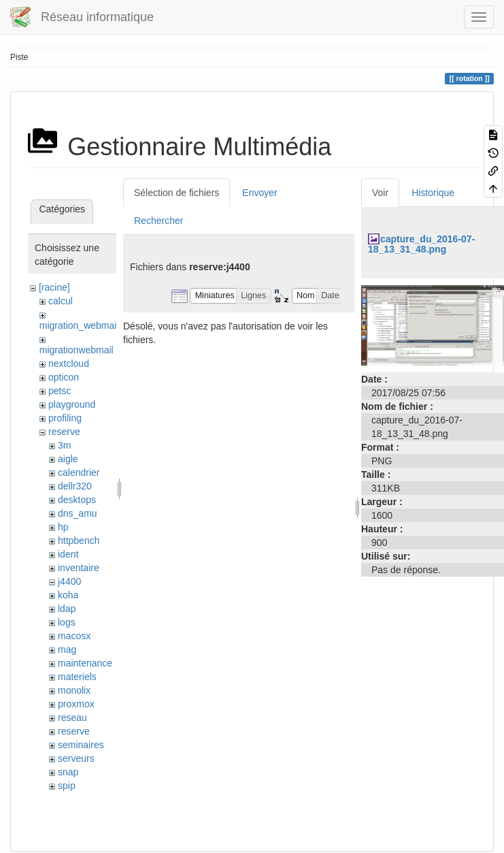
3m (64, 445)
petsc (60, 391)
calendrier (79, 472)
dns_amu (78, 513)
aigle (68, 459)
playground (72, 404)
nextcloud (69, 364)
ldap (67, 609)
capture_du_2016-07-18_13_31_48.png (421, 244)
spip (67, 786)
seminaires (81, 745)
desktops (77, 500)
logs (67, 622)
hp (63, 527)
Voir (380, 193)
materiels (77, 677)
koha (68, 595)
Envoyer (259, 193)
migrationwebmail (77, 350)
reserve (64, 432)
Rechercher (158, 221)
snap (68, 772)
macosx (74, 636)
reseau (72, 718)
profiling (65, 418)
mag (67, 649)
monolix (74, 690)
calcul (61, 301)
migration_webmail (79, 325)
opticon (64, 377)
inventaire (79, 568)
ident (68, 554)
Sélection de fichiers (177, 193)
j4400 (69, 581)
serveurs (76, 758)
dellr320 (75, 486)
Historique (433, 193)
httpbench (79, 541)
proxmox (76, 704)
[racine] (54, 287)
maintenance (85, 663)
